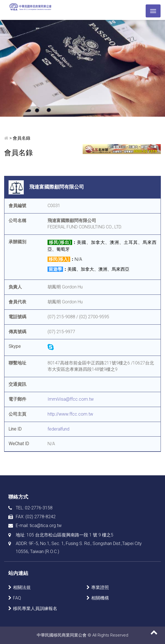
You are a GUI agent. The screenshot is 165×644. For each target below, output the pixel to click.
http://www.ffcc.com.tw (70, 414)
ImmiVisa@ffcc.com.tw (71, 399)
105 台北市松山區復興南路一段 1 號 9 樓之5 (70, 535)
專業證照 (100, 587)
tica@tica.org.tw (46, 526)
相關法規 (22, 587)
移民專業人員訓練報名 (35, 608)
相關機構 (100, 598)
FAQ (17, 598)
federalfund (58, 429)
